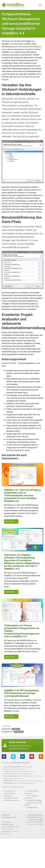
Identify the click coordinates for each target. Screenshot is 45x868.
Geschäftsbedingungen (34, 817)
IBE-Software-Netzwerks (21, 763)
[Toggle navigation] (40, 5)
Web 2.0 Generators (11, 776)
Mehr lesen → (11, 521)
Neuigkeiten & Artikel (11, 798)
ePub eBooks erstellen (34, 800)
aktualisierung (19, 732)
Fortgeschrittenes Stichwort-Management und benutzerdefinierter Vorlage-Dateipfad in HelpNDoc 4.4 (21, 24)
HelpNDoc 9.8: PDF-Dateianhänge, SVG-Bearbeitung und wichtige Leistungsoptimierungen (22, 693)
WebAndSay (8, 781)
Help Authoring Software (12, 767)
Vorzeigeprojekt (32, 807)
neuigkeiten (16, 729)
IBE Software (8, 783)
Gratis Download (10, 793)
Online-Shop (8, 796)
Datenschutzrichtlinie (35, 815)
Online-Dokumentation (12, 800)
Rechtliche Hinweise (36, 820)
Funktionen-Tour (10, 791)
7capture (7, 771)
